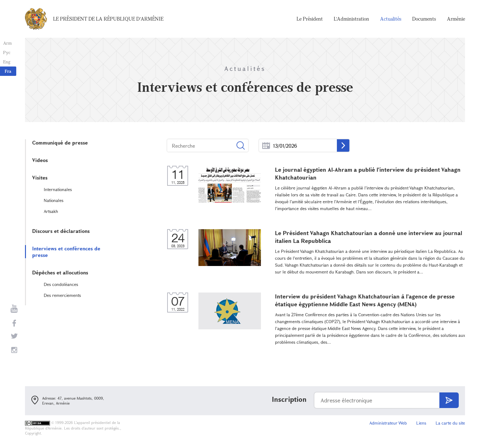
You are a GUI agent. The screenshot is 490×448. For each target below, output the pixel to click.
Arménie (456, 19)
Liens (421, 423)
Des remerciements (62, 295)
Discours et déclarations (61, 231)
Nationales (54, 200)
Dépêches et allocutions (60, 272)
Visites (40, 177)
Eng (7, 62)
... (266, 146)
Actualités (391, 19)
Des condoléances (61, 284)
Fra (8, 71)
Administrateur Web (388, 423)
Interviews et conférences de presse (66, 252)
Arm (7, 43)
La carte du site (450, 423)
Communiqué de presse (60, 143)
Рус (7, 52)
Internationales (58, 189)
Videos (40, 160)
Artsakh (51, 211)
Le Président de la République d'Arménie (108, 19)
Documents (424, 19)
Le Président (310, 19)
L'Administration (351, 19)
